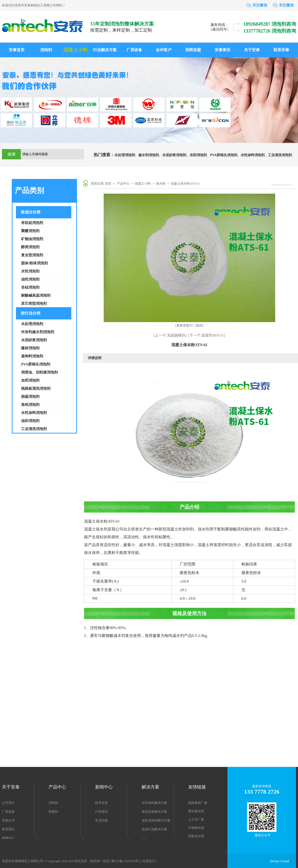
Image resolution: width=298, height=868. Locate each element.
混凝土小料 (75, 50)
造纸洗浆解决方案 (154, 812)
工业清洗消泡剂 (280, 155)
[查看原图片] (185, 325)
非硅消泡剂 (30, 287)
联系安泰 (281, 50)
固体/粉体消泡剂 (34, 263)
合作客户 (164, 50)
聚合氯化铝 (196, 811)
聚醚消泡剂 (30, 231)
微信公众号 (263, 835)
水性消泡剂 (30, 271)
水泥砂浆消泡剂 (34, 340)
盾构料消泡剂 (32, 356)
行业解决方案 (105, 50)
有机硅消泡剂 (32, 223)
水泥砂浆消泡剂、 (176, 155)
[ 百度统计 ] (149, 861)
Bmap (275, 861)
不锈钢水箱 (196, 828)
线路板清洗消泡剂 (36, 388)
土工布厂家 (196, 819)
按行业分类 (31, 313)
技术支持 (101, 803)
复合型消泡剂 (32, 255)
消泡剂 (46, 50)
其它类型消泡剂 (34, 304)
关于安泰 (252, 50)
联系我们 (8, 829)
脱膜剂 (53, 812)
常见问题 (101, 820)
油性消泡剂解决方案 (156, 820)
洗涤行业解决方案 (154, 829)
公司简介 (8, 803)
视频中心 (8, 838)
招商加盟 (193, 50)
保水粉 (161, 183)
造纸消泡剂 (30, 405)
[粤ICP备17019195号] (125, 861)
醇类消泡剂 (30, 247)
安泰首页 (17, 50)
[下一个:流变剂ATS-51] (207, 335)
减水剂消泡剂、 (150, 155)
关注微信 (260, 5)
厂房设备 (134, 50)
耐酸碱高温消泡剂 (36, 295)
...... (144, 838)
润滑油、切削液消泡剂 (39, 372)
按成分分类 (31, 212)
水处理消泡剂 (125, 155)
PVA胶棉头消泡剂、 (225, 155)
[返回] (199, 325)
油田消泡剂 (30, 421)
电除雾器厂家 (198, 803)
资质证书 (8, 820)
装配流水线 (196, 836)
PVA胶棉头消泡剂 (36, 364)
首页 (108, 183)
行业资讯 (101, 812)
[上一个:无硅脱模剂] (170, 335)
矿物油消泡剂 (32, 239)
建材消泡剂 (30, 348)
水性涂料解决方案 (154, 803)
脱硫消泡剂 (30, 397)
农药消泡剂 (198, 155)
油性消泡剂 (30, 279)
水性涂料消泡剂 (253, 155)
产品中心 (123, 183)
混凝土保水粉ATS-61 (185, 183)
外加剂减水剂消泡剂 (38, 332)
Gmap (284, 861)
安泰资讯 (223, 50)
